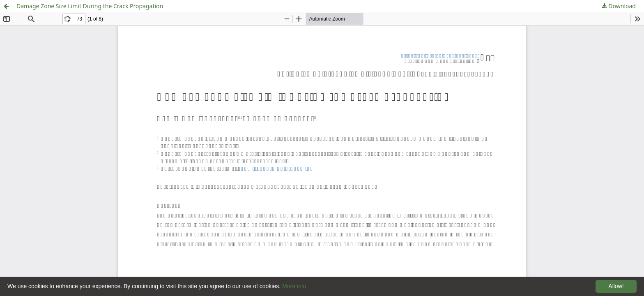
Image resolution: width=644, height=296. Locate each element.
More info (294, 286)
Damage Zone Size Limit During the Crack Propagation (90, 6)
